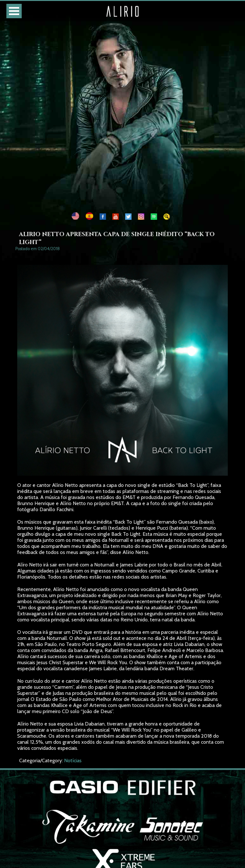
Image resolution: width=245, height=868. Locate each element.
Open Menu (14, 11)
